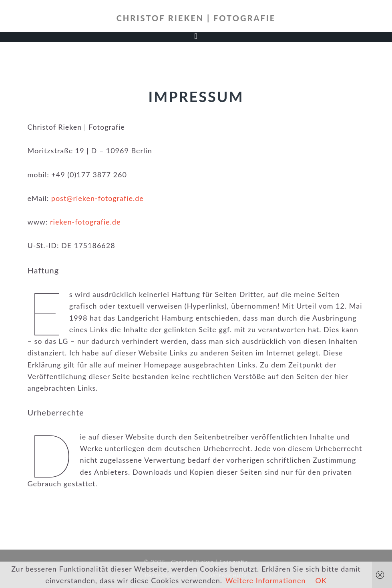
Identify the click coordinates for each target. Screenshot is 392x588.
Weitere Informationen (265, 580)
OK (321, 580)
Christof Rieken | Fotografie (196, 18)
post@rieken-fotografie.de (97, 198)
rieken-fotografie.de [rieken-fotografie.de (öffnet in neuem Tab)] (85, 222)
